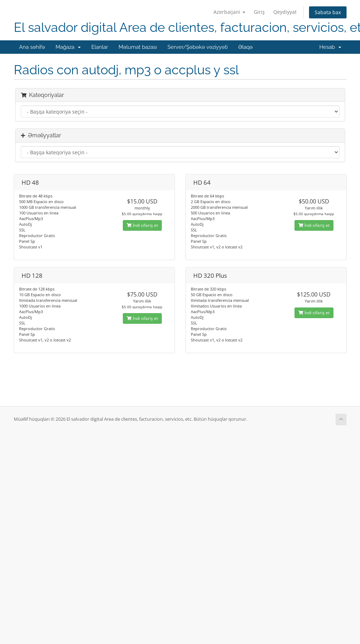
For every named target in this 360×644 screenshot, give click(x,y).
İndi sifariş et (142, 225)
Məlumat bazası (138, 47)
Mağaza (68, 47)
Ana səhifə (32, 47)
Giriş (259, 12)
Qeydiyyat (285, 12)
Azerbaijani (229, 12)
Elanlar (100, 47)
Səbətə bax (328, 12)
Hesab (330, 47)
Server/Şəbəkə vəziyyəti (198, 47)
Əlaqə (245, 47)
